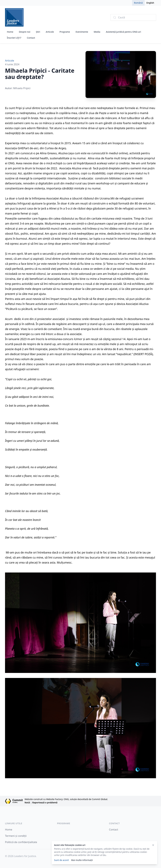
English (150, 3)
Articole (50, 32)
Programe (65, 32)
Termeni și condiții (16, 836)
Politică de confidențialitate (21, 842)
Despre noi (25, 32)
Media (97, 32)
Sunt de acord (61, 860)
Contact (31, 38)
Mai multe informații (82, 860)
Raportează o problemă (45, 802)
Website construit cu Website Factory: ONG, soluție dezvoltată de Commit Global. (66, 799)
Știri (38, 32)
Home (10, 32)
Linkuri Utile (14, 823)
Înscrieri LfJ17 (14, 38)
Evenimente (82, 32)
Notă (27, 802)
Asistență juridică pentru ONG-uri (124, 32)
